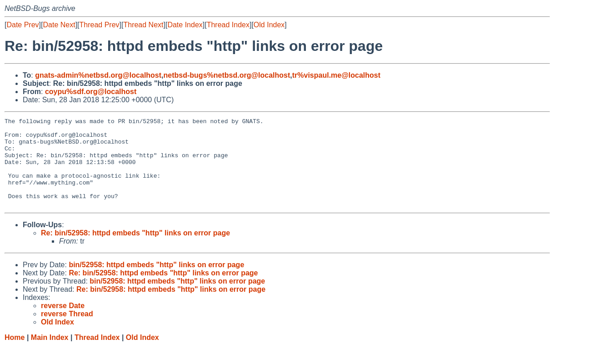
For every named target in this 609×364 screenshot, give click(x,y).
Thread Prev (100, 25)
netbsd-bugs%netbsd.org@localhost (227, 75)
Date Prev (22, 25)
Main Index (50, 355)
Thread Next (143, 25)
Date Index (185, 25)
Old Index (269, 25)
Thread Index (228, 25)
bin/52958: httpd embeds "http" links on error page (156, 282)
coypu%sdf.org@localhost (91, 92)
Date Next (59, 25)
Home (15, 355)
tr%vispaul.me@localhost (336, 75)
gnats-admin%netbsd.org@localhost (98, 75)
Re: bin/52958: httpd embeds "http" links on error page (135, 251)
